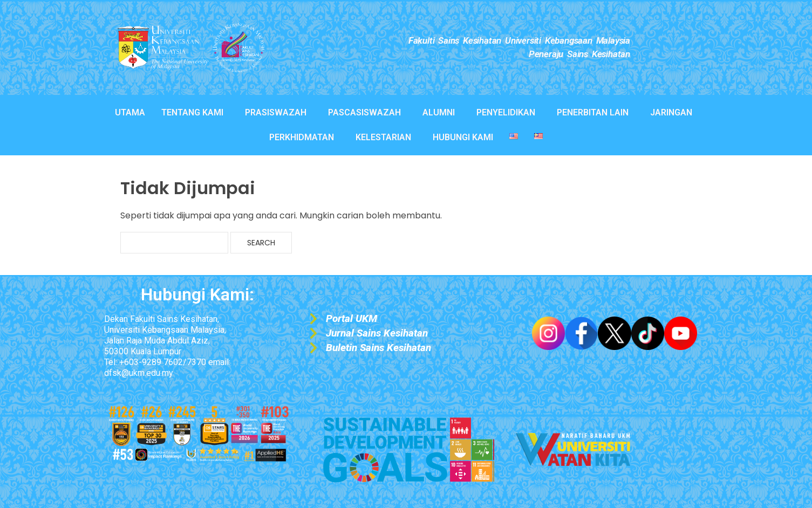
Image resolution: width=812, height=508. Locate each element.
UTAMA (130, 112)
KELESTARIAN (383, 137)
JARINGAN (671, 112)
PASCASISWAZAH (364, 112)
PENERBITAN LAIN (593, 112)
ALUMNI (439, 112)
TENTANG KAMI (192, 112)
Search (261, 243)
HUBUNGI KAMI (463, 137)
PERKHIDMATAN (302, 137)
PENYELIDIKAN (506, 112)
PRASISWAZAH (276, 112)
